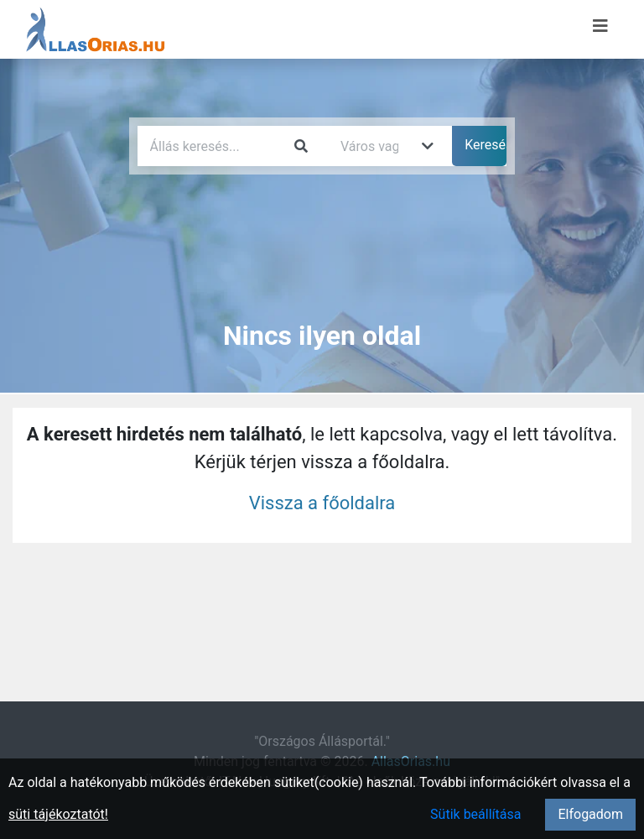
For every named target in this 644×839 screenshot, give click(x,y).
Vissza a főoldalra (322, 503)
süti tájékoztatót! (58, 814)
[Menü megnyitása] (600, 26)
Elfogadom (590, 814)
